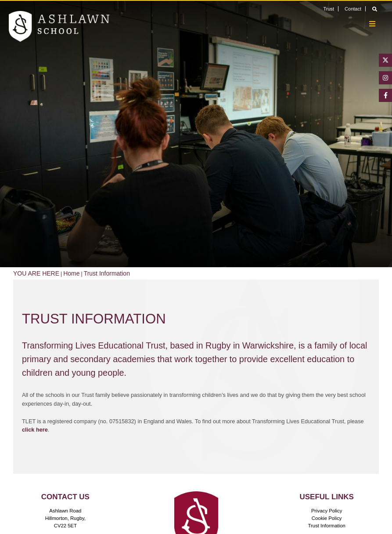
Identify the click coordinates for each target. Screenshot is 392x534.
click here (35, 430)
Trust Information (327, 526)
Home (71, 273)
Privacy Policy (327, 511)
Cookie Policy (327, 518)
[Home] (59, 26)
